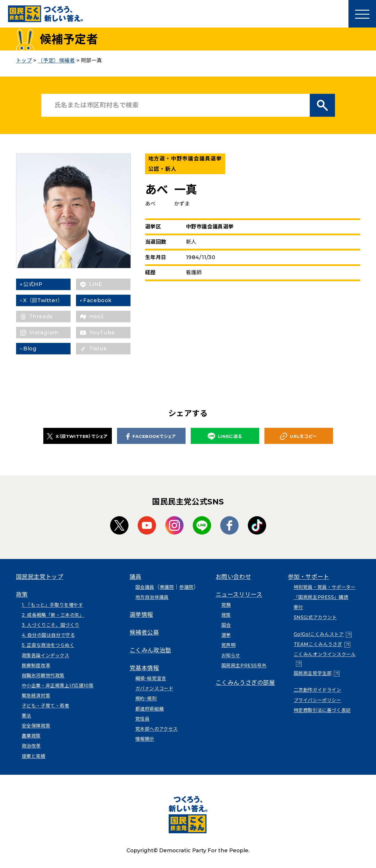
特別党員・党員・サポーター (325, 587)
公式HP (39, 284)
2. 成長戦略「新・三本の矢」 (53, 615)
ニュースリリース (239, 595)
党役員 (143, 719)
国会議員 (145, 587)
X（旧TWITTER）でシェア (77, 436)
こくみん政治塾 (150, 650)
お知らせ (231, 656)
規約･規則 (146, 699)
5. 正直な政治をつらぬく (48, 645)
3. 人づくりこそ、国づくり (51, 625)
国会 (226, 625)
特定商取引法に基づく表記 (322, 710)
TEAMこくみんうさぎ (318, 644)
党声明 (229, 645)
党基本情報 (144, 668)
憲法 (27, 716)
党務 (226, 605)
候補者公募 (144, 632)
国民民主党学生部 (313, 673)
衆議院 (167, 587)
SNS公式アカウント (315, 617)
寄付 (298, 607)
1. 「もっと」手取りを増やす (52, 605)
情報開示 (145, 739)
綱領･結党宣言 (151, 678)
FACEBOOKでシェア (151, 436)
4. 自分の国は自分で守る (48, 635)
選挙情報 (141, 615)
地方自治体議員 (152, 597)
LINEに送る (225, 436)
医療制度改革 (36, 666)
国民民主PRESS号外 (244, 666)
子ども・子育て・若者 (46, 706)
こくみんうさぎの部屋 (245, 683)
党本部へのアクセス (157, 729)
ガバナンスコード (154, 689)
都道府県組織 (150, 709)
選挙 (226, 635)
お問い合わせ (233, 577)
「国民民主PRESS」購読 (321, 597)
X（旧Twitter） (49, 300)
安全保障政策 (36, 726)
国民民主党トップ (40, 577)
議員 (136, 577)
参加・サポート (309, 577)
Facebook (103, 300)
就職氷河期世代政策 (43, 676)
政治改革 (31, 746)
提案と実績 (34, 756)
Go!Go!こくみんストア (319, 634)
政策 (22, 595)
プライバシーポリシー (317, 700)
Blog (36, 349)
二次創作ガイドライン (317, 690)
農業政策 (31, 736)
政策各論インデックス (46, 656)
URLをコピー (298, 436)
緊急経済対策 (36, 696)
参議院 (186, 587)
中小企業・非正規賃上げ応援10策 (58, 686)
